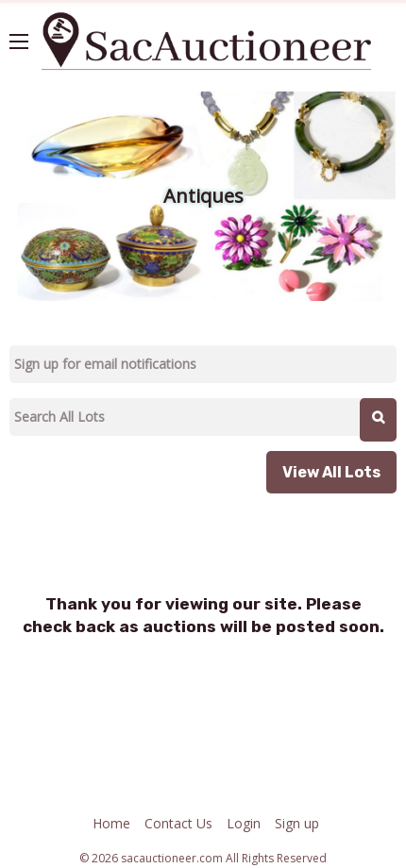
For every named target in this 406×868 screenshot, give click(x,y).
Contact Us (178, 823)
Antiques (203, 196)
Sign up (297, 823)
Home (111, 823)
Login (244, 823)
